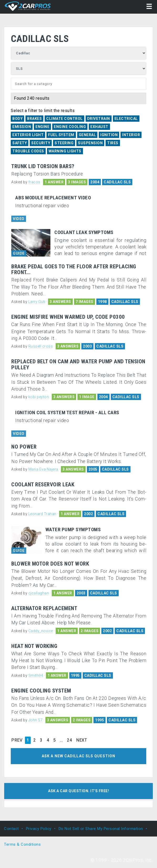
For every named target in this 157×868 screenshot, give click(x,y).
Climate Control (64, 119)
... (62, 740)
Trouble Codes (28, 151)
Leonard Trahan (42, 514)
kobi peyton (39, 397)
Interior (131, 135)
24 (69, 740)
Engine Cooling (70, 127)
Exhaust (99, 127)
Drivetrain (99, 119)
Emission (22, 127)
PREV (17, 740)
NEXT (82, 740)
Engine (42, 127)
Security (41, 143)
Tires (113, 143)
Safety (20, 143)
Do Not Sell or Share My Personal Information (101, 829)
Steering (64, 143)
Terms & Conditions (22, 844)
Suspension (90, 143)
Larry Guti (37, 302)
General (87, 135)
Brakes (34, 119)
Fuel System (61, 135)
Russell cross (41, 346)
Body (17, 119)
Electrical (126, 119)
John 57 (36, 720)
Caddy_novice (41, 631)
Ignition (109, 135)
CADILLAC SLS (117, 182)
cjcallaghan (39, 593)
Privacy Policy (39, 829)
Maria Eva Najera (43, 469)
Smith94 (36, 675)
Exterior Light (28, 135)
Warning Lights (65, 151)
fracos (34, 182)
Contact (11, 829)
